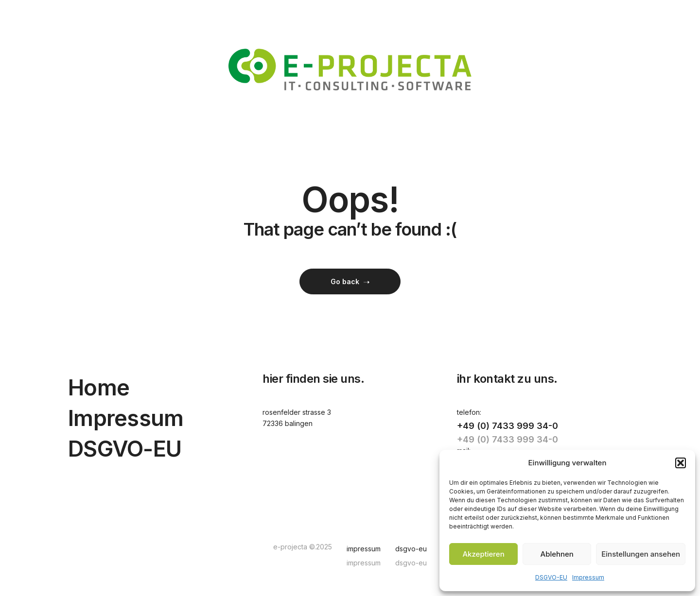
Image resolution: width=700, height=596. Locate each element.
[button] (681, 463)
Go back (350, 281)
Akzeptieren (483, 554)
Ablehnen (557, 554)
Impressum (588, 577)
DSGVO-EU (551, 577)
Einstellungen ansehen (641, 554)
